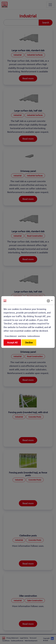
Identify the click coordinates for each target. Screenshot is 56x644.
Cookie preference (33, 336)
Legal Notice (22, 336)
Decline (29, 342)
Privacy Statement (11, 336)
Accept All (12, 342)
